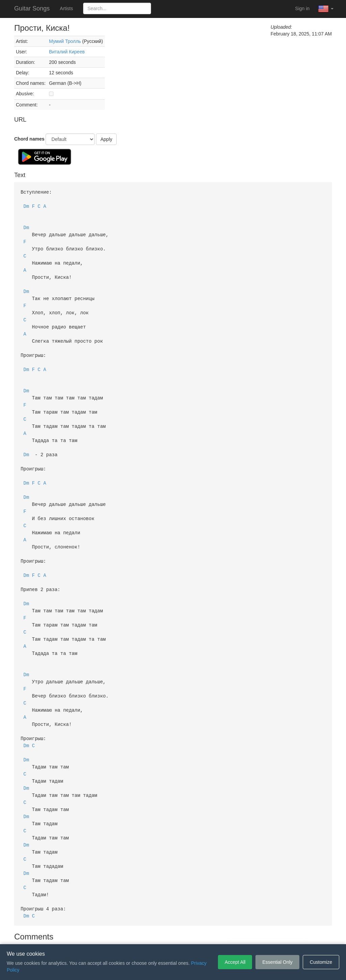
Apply (106, 139)
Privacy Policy (174, 934)
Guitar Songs (32, 8)
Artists (66, 8)
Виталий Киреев (67, 52)
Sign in (302, 8)
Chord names (29, 139)
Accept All (235, 962)
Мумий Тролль (65, 41)
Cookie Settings (212, 934)
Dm (26, 205)
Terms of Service (135, 934)
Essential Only (277, 962)
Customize (321, 962)
